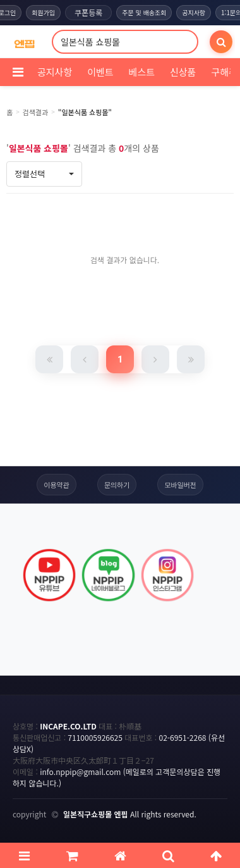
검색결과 (35, 112)
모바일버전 (180, 485)
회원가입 (43, 12)
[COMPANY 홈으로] (24, 42)
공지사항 (194, 12)
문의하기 (117, 485)
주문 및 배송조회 (144, 12)
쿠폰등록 (88, 12)
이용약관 (56, 485)
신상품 (183, 72)
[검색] (221, 42)
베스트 (142, 72)
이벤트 (100, 72)
